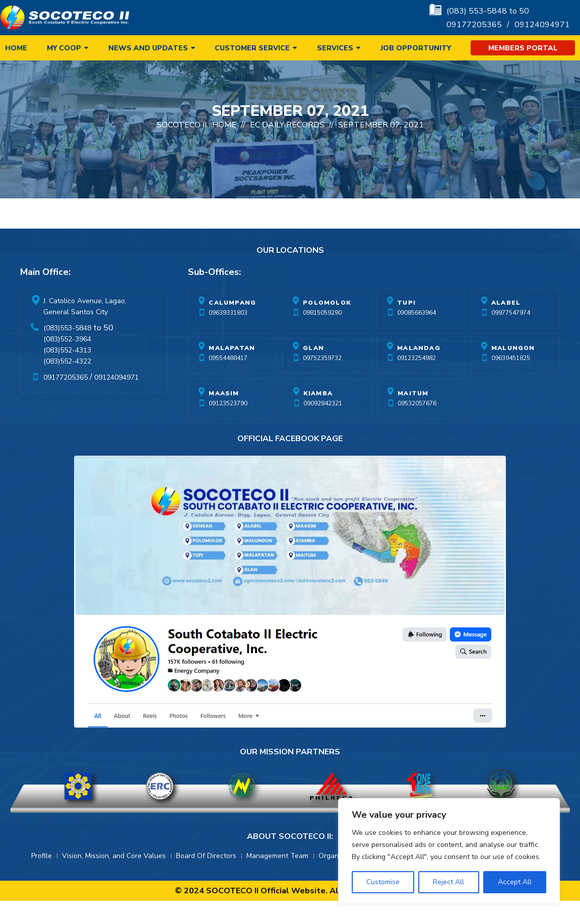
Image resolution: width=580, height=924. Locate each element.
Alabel (506, 326)
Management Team (277, 879)
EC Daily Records (287, 148)
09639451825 (511, 381)
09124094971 (542, 25)
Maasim (224, 416)
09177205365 (474, 25)
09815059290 (322, 336)
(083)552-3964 (67, 362)
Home (16, 48)
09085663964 (416, 336)
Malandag (419, 371)
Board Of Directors (206, 879)
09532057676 (417, 427)
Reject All (448, 882)
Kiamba (318, 416)
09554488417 (228, 381)
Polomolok (327, 326)
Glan (313, 371)
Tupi (406, 326)
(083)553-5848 (67, 351)
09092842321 (323, 427)
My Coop (64, 48)
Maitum (413, 416)
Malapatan (232, 371)
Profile (42, 879)
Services (335, 48)
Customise (383, 882)
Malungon (513, 371)
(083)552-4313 (67, 373)
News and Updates (148, 48)
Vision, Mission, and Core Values (114, 879)
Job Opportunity (416, 48)
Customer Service (252, 48)
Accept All (515, 882)
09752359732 (322, 381)
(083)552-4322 (67, 384)
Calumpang (232, 326)
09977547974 (511, 336)
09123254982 (416, 381)
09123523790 (228, 427)
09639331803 (228, 336)
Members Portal (523, 48)
